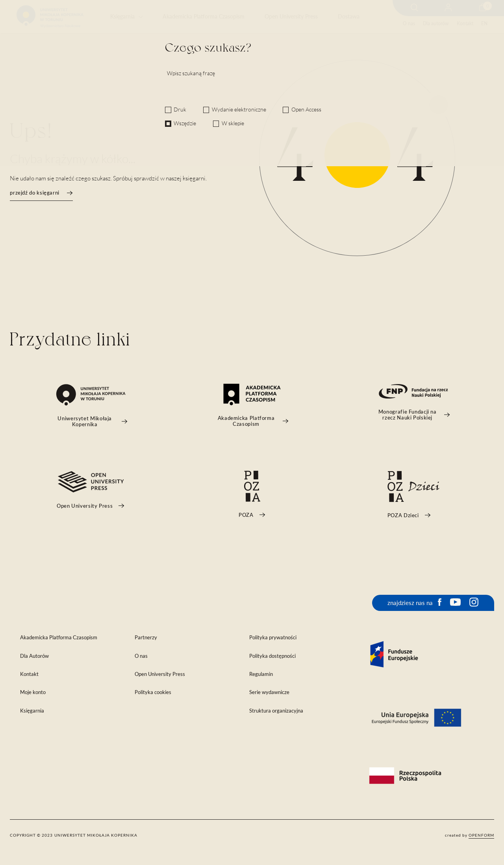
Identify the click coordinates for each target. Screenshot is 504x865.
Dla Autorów (34, 656)
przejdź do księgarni (41, 193)
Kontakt (465, 23)
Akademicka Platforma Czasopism (204, 17)
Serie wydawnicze (269, 692)
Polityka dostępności (272, 656)
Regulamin (261, 674)
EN (484, 23)
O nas (409, 23)
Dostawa (349, 17)
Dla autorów (436, 23)
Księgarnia (122, 17)
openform (481, 835)
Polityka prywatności (273, 638)
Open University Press (291, 17)
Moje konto (33, 692)
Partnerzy (146, 638)
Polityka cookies (153, 692)
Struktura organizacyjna (276, 711)
